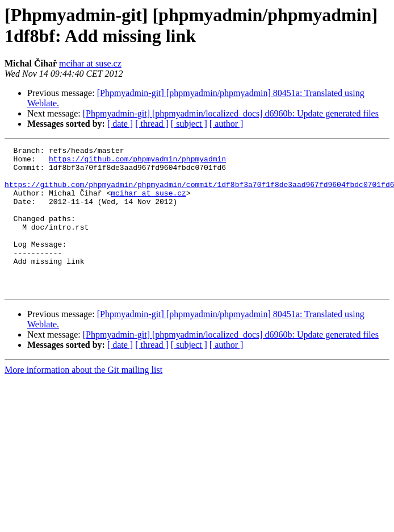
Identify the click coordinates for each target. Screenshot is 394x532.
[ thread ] (152, 124)
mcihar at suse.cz (90, 63)
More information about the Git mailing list (83, 399)
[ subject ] (189, 124)
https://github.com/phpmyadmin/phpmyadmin (137, 162)
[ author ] (227, 124)
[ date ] (120, 124)
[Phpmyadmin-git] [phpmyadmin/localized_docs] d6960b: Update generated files (231, 113)
